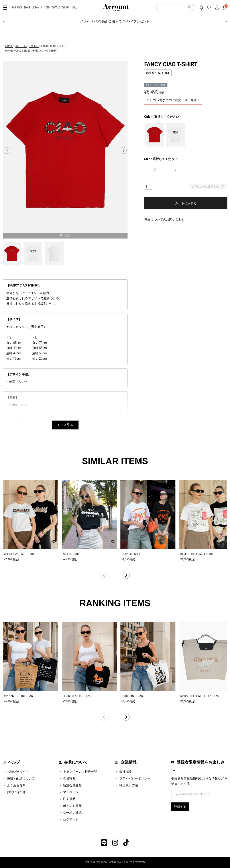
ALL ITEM (21, 46)
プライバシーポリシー (135, 778)
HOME (9, 46)
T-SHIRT (17, 7)
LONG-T (37, 7)
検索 (190, 8)
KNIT (47, 7)
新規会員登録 (72, 785)
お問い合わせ (16, 792)
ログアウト (71, 820)
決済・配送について (21, 778)
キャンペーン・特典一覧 (80, 772)
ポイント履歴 (72, 806)
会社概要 (126, 772)
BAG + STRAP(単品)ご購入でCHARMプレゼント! (115, 21)
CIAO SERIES (23, 51)
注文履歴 (69, 799)
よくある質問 (16, 785)
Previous (7, 150)
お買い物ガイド (18, 772)
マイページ (71, 792)
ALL (75, 7)
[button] (115, 575)
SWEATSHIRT (61, 7)
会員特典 (69, 778)
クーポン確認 (72, 813)
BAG (27, 7)
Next (123, 150)
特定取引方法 (129, 785)
